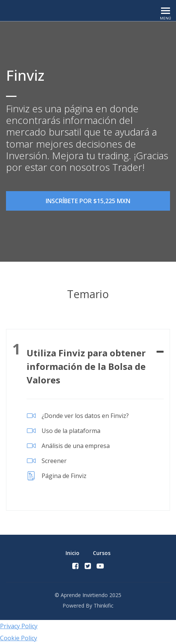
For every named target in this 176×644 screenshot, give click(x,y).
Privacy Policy (19, 626)
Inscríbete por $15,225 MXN (88, 201)
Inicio (72, 553)
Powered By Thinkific (88, 606)
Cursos (102, 553)
